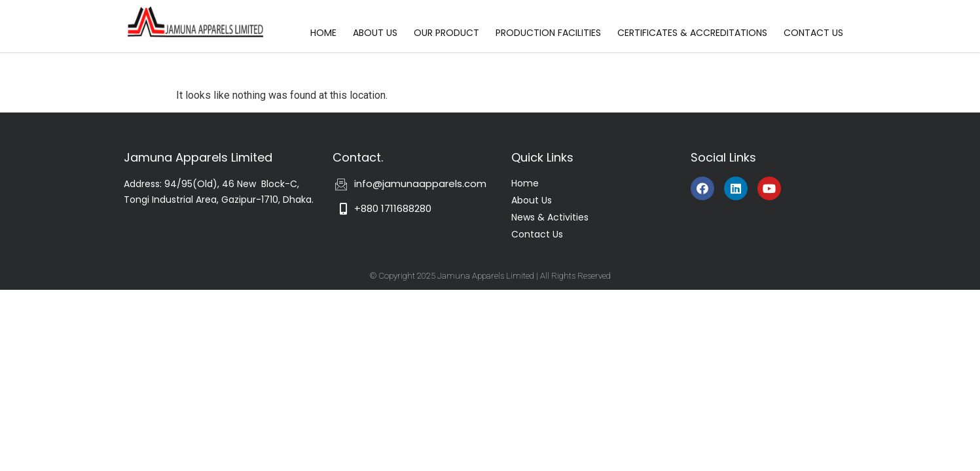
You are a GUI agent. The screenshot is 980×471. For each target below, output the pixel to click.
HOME (323, 33)
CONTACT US (813, 33)
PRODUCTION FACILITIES (548, 33)
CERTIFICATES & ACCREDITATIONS (692, 33)
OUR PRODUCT (446, 33)
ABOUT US (375, 33)
